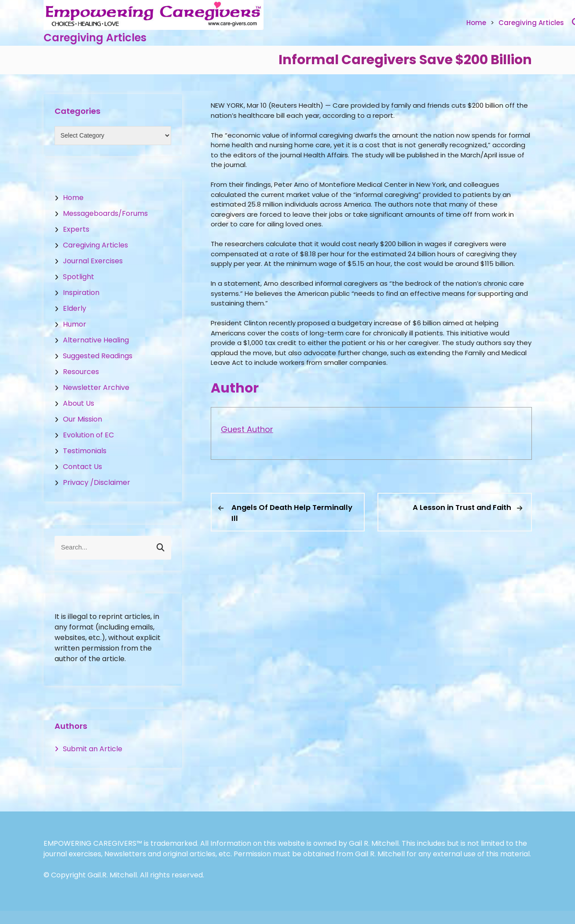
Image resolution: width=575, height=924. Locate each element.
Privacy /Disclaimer (97, 482)
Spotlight (79, 277)
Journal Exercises (93, 261)
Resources (81, 372)
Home (476, 23)
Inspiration (81, 293)
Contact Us (82, 467)
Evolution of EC (88, 435)
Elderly (75, 308)
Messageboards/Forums (105, 213)
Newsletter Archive (96, 387)
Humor (75, 324)
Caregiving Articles (95, 38)
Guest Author (247, 429)
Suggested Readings (98, 356)
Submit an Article (93, 749)
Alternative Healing (96, 340)
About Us (79, 403)
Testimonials (85, 451)
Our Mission (82, 419)
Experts (76, 229)
